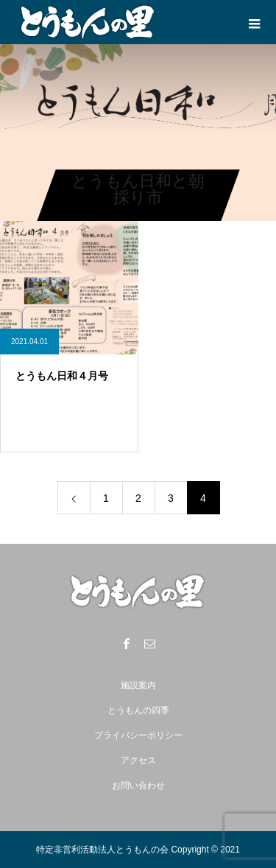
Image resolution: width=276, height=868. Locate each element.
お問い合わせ (138, 785)
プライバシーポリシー (138, 735)
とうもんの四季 (138, 710)
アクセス (138, 760)
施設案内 (138, 685)
